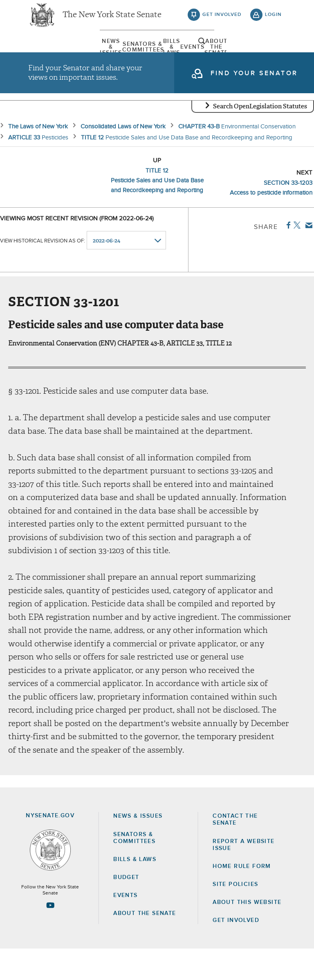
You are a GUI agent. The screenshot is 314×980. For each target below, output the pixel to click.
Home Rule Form (242, 897)
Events (192, 55)
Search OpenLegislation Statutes (260, 137)
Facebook (287, 256)
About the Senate (145, 944)
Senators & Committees (96, 55)
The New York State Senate (112, 20)
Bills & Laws (144, 55)
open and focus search (274, 54)
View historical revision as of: (43, 271)
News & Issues (49, 55)
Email (307, 256)
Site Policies (235, 915)
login (273, 20)
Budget (126, 908)
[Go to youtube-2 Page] (50, 936)
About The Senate (240, 55)
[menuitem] (49, 55)
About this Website (247, 933)
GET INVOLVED (236, 951)
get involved (222, 20)
